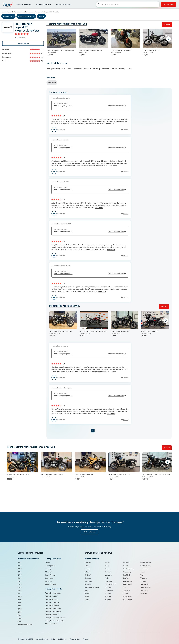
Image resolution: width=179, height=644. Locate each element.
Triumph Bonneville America (55, 618)
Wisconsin (144, 590)
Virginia (143, 581)
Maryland (108, 581)
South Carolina (146, 563)
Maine (107, 578)
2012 (20, 590)
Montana (108, 600)
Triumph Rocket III (52, 602)
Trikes (48, 563)
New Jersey (127, 572)
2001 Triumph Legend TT (90, 106)
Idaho (87, 597)
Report (126, 130)
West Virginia (145, 587)
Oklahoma (126, 590)
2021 (20, 566)
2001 (40, 16)
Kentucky (109, 572)
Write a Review (90, 532)
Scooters (49, 581)
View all (167, 25)
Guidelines (62, 639)
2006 (20, 609)
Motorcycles (7, 16)
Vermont (144, 578)
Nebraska (126, 563)
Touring (48, 569)
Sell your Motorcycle (64, 4)
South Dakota (145, 566)
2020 (20, 569)
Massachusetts (111, 584)
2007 (20, 606)
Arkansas (88, 572)
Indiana (108, 563)
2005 (20, 612)
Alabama (88, 563)
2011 (20, 593)
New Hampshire (128, 569)
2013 (20, 587)
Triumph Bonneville (52, 605)
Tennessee (144, 569)
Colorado (88, 578)
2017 (20, 575)
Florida (87, 590)
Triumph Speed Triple (53, 608)
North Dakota (127, 584)
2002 (20, 621)
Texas (143, 572)
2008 (20, 603)
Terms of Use (75, 639)
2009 (20, 600)
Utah (142, 575)
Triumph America (51, 599)
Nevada (125, 566)
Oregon (125, 593)
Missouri (108, 597)
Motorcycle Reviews (24, 4)
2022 (20, 563)
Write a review (169, 4)
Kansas (108, 569)
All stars (51, 83)
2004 (20, 615)
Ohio (124, 587)
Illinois (87, 600)
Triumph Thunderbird (53, 611)
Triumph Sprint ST (52, 596)
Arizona (87, 569)
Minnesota (109, 590)
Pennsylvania (127, 597)
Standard (49, 572)
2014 (20, 584)
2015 (20, 581)
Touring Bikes (50, 566)
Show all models (51, 624)
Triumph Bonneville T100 (54, 621)
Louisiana (108, 575)
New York (126, 578)
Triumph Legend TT (25, 16)
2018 (20, 572)
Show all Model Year (25, 624)
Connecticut (89, 581)
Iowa (107, 566)
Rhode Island (127, 600)
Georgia (87, 593)
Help (53, 639)
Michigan (108, 587)
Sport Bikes (49, 578)
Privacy (86, 639)
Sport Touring (50, 575)
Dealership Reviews (44, 4)
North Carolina (128, 581)
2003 (20, 618)
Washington (145, 584)
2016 (20, 578)
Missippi (108, 593)
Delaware (88, 584)
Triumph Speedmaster (53, 593)
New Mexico (127, 575)
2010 (20, 597)
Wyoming (144, 593)
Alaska (87, 566)
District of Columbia (92, 587)
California (88, 575)
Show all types (51, 584)
